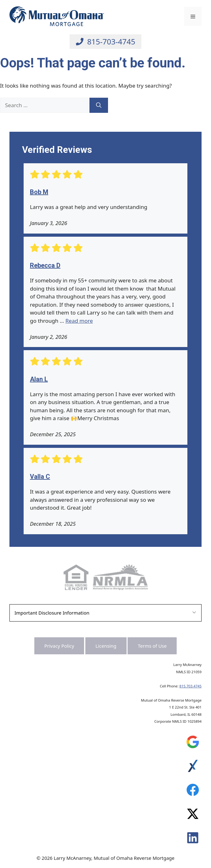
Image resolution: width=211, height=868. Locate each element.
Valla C (40, 477)
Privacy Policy (59, 646)
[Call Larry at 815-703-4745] (106, 42)
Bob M (39, 192)
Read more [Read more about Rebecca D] (79, 321)
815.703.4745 (191, 686)
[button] (105, 613)
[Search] (99, 105)
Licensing (106, 646)
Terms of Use (152, 646)
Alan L (39, 379)
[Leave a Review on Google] (193, 744)
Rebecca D (45, 265)
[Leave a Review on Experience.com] (193, 767)
